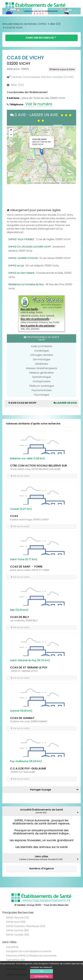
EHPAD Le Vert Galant (21, 273)
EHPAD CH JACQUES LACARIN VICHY (30, 247)
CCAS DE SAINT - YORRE (26, 566)
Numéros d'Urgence (41, 869)
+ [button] (11, 130)
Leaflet (30, 183)
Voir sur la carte (20, 476)
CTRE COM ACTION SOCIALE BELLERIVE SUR (38, 465)
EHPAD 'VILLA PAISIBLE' (21, 239)
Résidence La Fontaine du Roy (26, 284)
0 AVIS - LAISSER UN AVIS (42, 117)
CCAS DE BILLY (20, 617)
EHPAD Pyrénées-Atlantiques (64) (26, 926)
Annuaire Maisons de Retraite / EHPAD (24, 24)
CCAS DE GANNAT (22, 718)
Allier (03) (55, 24)
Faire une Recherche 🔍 (42, 38)
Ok (41, 971)
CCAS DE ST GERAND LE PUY (29, 667)
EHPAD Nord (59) (16, 922)
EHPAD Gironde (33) (18, 918)
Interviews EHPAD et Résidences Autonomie (31, 956)
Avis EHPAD (12, 947)
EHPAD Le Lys (16, 266)
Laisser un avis (65, 403)
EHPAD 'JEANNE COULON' (23, 258)
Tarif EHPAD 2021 (15, 960)
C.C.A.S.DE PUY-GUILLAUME (28, 768)
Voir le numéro (39, 104)
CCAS (14, 516)
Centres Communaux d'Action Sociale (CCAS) (42, 77)
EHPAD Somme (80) (17, 930)
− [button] (11, 135)
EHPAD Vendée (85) (18, 935)
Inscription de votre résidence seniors (29, 951)
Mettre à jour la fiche (62, 69)
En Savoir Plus (42, 976)
